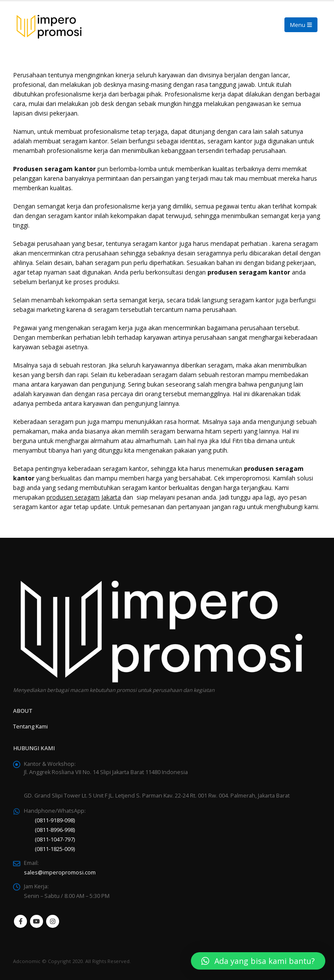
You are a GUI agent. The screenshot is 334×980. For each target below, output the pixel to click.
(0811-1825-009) (55, 849)
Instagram (53, 921)
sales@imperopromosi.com (60, 872)
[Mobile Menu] (301, 25)
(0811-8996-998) (55, 830)
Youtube (37, 921)
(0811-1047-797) (55, 839)
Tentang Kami (30, 727)
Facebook (20, 921)
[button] (258, 961)
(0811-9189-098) (55, 820)
